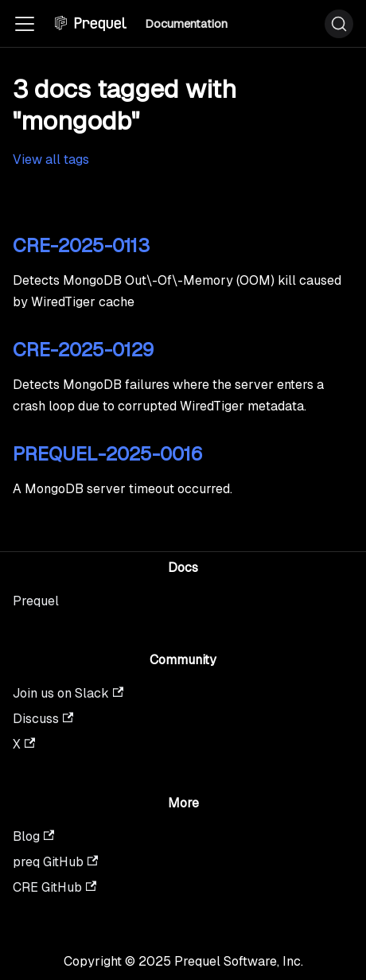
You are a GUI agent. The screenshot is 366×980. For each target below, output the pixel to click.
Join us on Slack (68, 693)
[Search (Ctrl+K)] (339, 24)
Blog (33, 836)
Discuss (43, 719)
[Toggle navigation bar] (25, 24)
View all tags (51, 159)
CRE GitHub (55, 887)
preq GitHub (55, 862)
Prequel (36, 601)
